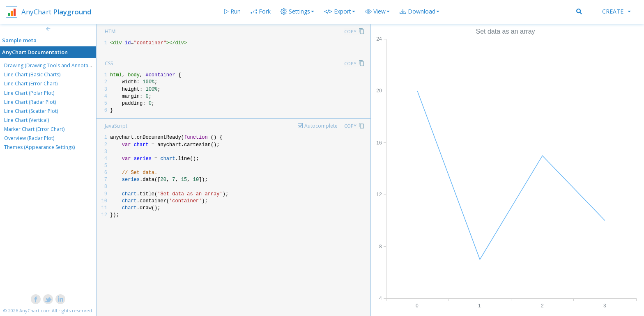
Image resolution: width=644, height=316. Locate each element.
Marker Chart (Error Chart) (34, 129)
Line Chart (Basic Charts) (32, 74)
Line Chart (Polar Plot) (29, 93)
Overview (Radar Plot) (29, 138)
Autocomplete (321, 126)
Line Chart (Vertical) (26, 120)
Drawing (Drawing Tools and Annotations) (53, 65)
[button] (377, 11)
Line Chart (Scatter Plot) (31, 111)
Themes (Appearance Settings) (39, 147)
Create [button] (616, 11)
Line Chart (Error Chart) (31, 84)
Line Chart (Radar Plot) (30, 102)
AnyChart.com (35, 310)
